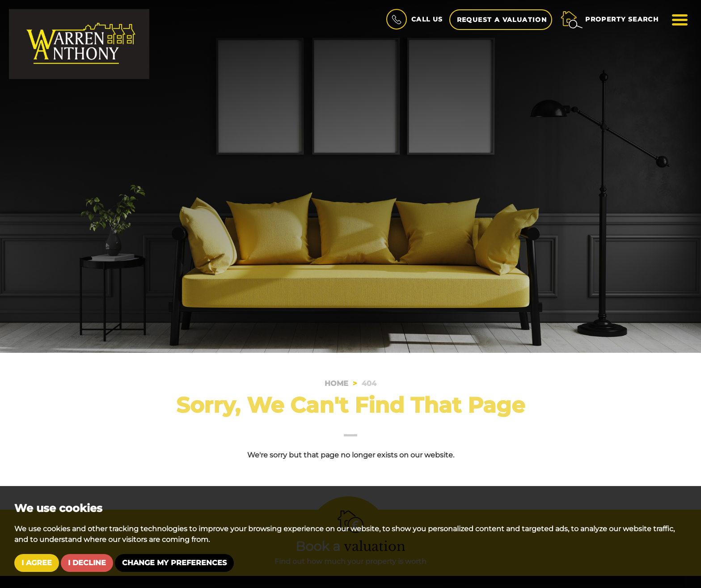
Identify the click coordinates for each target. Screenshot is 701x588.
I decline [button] (87, 563)
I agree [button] (37, 563)
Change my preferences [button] (174, 563)
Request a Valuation (502, 20)
